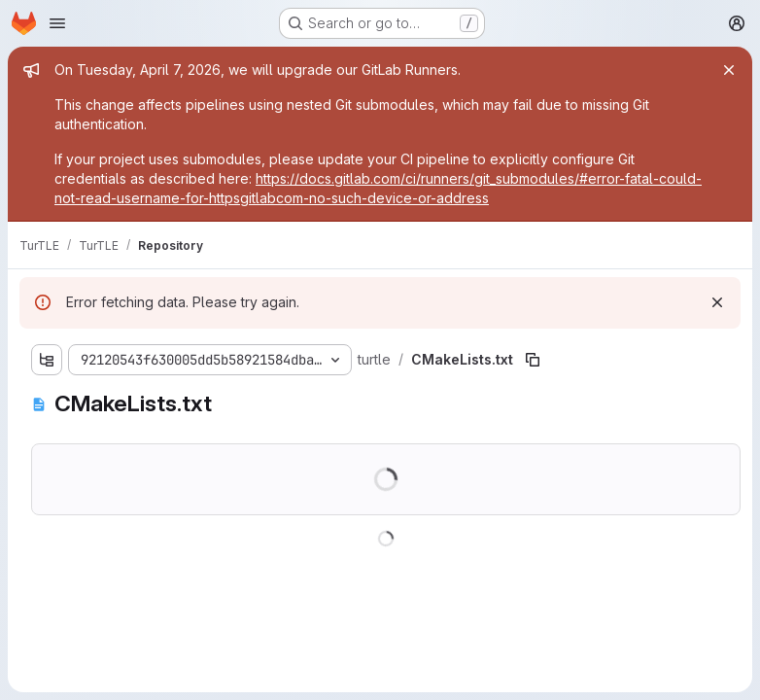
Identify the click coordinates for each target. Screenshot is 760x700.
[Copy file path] (533, 360)
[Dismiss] (717, 302)
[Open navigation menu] (57, 23)
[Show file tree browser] (47, 360)
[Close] (729, 70)
